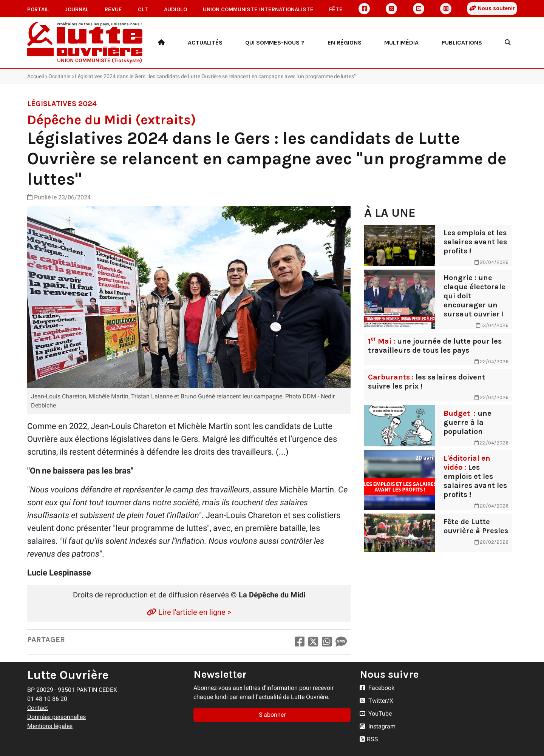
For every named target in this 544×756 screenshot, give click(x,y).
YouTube (376, 714)
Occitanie (59, 76)
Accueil (36, 76)
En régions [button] (345, 42)
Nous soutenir (492, 8)
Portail (38, 9)
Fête (336, 9)
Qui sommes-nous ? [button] (275, 42)
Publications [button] (462, 42)
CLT (143, 9)
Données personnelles (56, 717)
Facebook (377, 688)
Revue (113, 9)
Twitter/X (376, 701)
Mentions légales (50, 726)
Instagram (378, 726)
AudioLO (175, 9)
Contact (38, 708)
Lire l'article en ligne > (189, 612)
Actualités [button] (205, 42)
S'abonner (272, 715)
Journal (77, 9)
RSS (369, 739)
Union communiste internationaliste (258, 9)
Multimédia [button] (401, 42)
